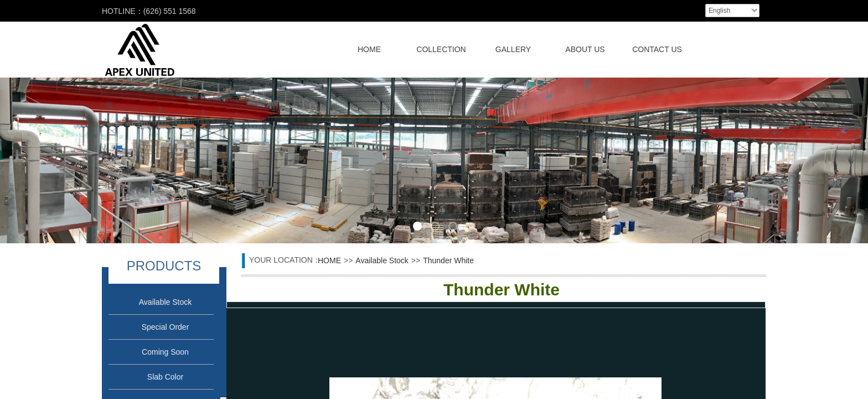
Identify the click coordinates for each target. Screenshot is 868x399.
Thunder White (448, 260)
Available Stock (165, 302)
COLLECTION (441, 49)
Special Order (166, 327)
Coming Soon (165, 352)
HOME (369, 49)
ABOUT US (585, 49)
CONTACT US (657, 49)
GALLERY (513, 49)
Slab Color (165, 377)
